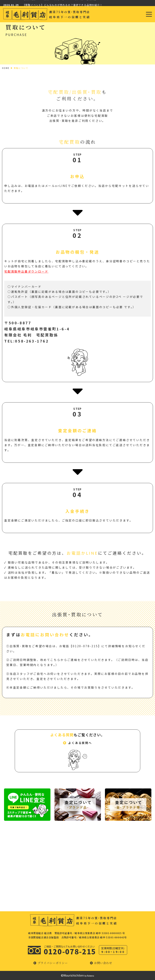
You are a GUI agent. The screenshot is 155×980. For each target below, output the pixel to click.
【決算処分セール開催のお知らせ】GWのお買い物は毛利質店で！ (62, 3)
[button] (77, 743)
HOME (6, 68)
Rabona (91, 976)
